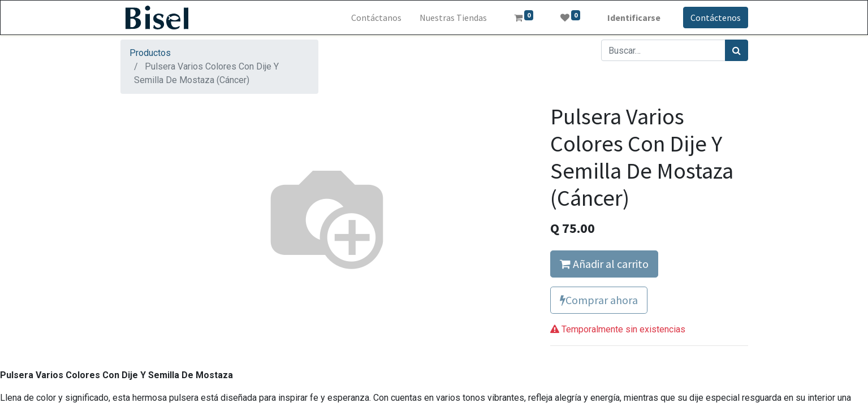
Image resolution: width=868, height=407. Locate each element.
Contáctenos (716, 18)
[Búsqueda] (737, 50)
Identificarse (634, 18)
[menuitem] (376, 18)
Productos (150, 53)
